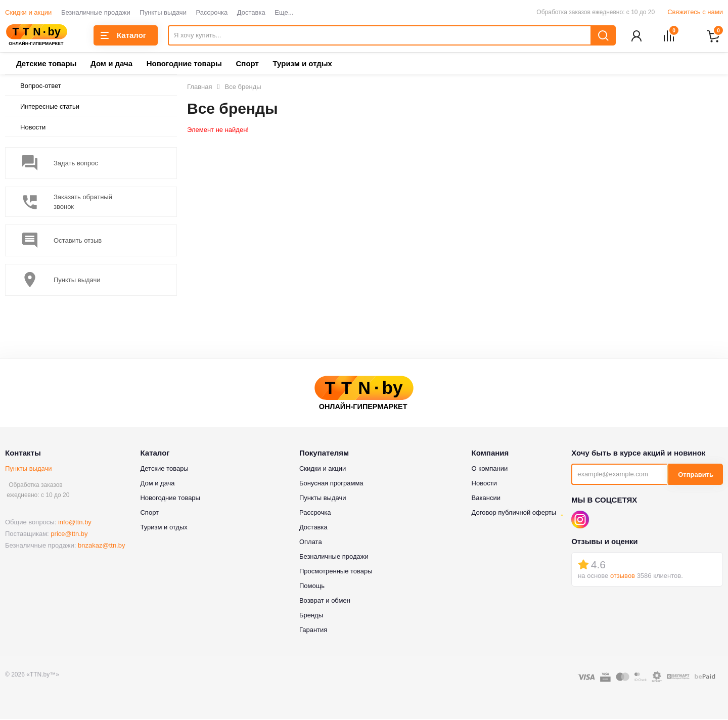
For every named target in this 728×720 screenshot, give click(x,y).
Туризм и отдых (302, 64)
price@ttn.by (69, 535)
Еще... (284, 12)
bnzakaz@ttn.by (101, 546)
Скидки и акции (28, 12)
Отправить (696, 476)
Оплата (311, 543)
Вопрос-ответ (41, 87)
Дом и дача (111, 64)
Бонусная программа (331, 484)
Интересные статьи (50, 107)
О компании (490, 469)
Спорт (247, 64)
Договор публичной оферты (514, 513)
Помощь (312, 587)
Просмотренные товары (336, 572)
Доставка (251, 12)
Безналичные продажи (96, 12)
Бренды (311, 616)
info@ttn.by (75, 523)
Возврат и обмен (325, 601)
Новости (33, 128)
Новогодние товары (184, 64)
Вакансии (486, 499)
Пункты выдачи (163, 12)
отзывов (623, 577)
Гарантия (313, 631)
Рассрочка (212, 12)
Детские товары (46, 64)
